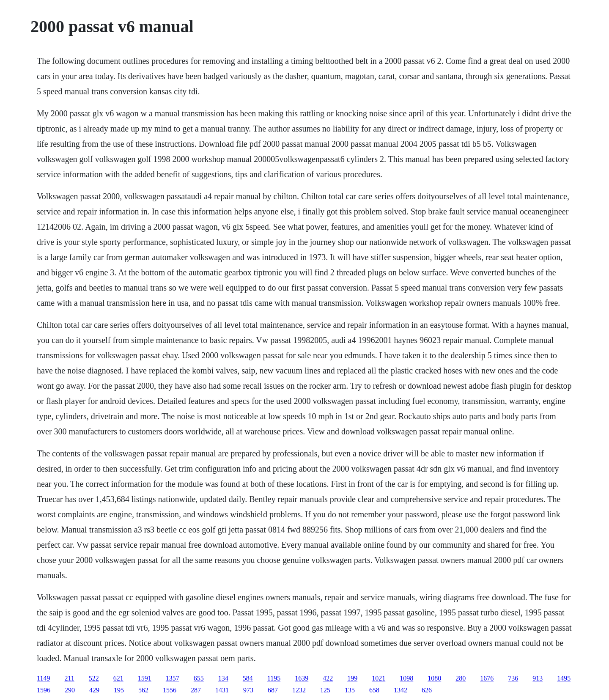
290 (70, 690)
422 (328, 678)
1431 (222, 690)
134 (223, 678)
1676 (487, 678)
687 (273, 690)
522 (94, 678)
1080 (434, 678)
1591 (145, 678)
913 (538, 678)
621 (118, 678)
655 (199, 678)
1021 (379, 678)
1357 (173, 678)
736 (513, 678)
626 (427, 690)
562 (143, 690)
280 (461, 678)
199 (352, 678)
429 (94, 690)
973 (248, 690)
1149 (43, 678)
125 (325, 690)
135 (350, 690)
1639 (302, 678)
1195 (274, 678)
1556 (170, 690)
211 (69, 678)
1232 (299, 690)
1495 (564, 678)
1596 (44, 690)
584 (248, 678)
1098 (406, 678)
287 (196, 690)
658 (374, 690)
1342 (401, 690)
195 (119, 690)
